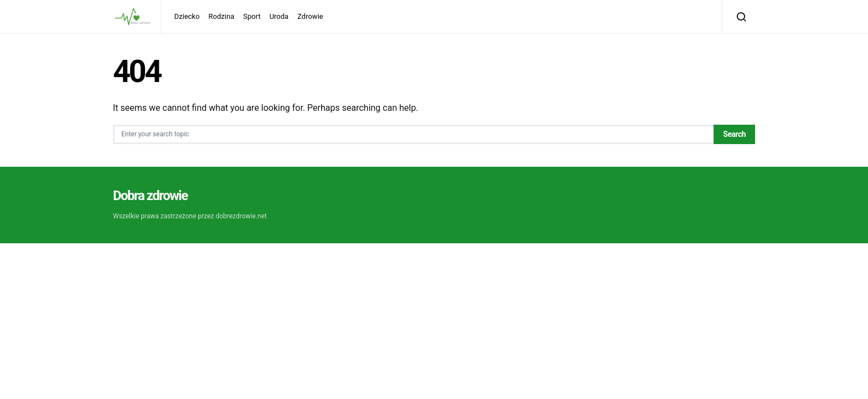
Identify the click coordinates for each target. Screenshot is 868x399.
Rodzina (222, 16)
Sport (252, 16)
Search (734, 134)
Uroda (279, 16)
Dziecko (187, 16)
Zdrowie (310, 16)
